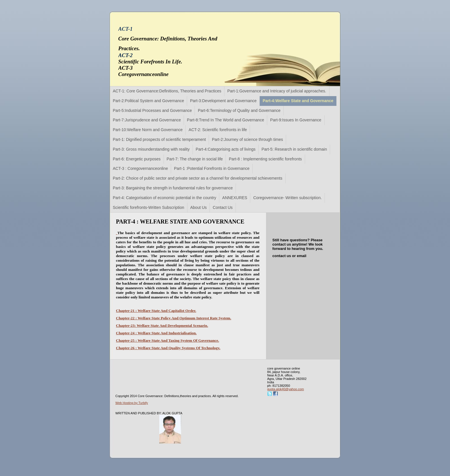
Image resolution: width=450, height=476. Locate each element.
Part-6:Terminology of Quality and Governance (239, 110)
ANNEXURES (235, 198)
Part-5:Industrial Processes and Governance (152, 110)
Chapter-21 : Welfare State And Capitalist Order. (156, 311)
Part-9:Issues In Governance (296, 120)
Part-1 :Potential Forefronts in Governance (212, 168)
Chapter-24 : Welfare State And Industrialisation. (156, 333)
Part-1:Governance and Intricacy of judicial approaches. (277, 91)
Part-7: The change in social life (195, 159)
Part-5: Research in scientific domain (294, 149)
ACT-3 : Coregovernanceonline (140, 168)
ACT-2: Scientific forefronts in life (218, 130)
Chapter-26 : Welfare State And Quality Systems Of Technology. (168, 348)
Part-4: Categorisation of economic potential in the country (164, 198)
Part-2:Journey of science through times (247, 139)
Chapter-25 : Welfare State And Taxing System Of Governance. (167, 340)
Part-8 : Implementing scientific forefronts (265, 159)
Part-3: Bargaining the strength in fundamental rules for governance (173, 188)
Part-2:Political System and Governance (148, 101)
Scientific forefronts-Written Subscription (149, 207)
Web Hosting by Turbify (132, 403)
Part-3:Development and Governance (223, 101)
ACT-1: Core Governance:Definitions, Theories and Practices (167, 91)
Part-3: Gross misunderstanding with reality (151, 149)
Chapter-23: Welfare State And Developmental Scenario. (162, 326)
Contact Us (223, 207)
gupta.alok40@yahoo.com (286, 389)
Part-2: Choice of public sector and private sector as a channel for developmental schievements (198, 178)
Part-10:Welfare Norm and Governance (148, 130)
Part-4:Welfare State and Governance (298, 101)
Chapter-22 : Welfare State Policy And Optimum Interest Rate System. (174, 318)
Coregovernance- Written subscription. (287, 198)
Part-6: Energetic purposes (137, 159)
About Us (199, 207)
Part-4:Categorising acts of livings (226, 149)
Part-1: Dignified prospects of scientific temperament (159, 139)
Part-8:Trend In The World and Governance (225, 120)
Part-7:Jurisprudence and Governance (147, 120)
